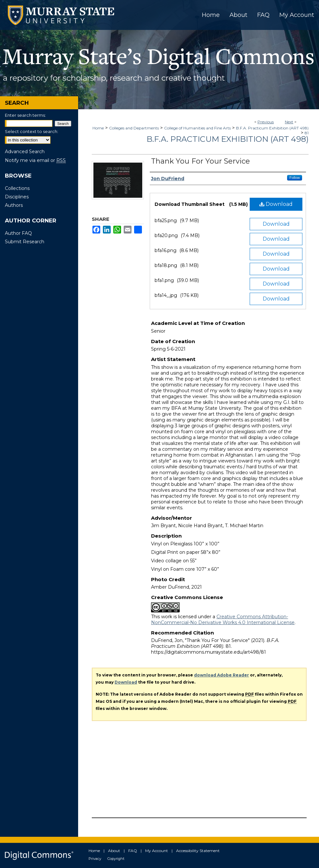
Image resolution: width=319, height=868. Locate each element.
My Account (157, 851)
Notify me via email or (35, 160)
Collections (17, 188)
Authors (14, 205)
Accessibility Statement (198, 851)
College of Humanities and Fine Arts (197, 128)
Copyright (116, 859)
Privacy (95, 859)
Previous (266, 122)
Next (289, 122)
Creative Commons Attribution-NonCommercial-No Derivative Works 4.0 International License (223, 620)
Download (276, 204)
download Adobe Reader (222, 675)
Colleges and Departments (134, 128)
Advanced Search (25, 152)
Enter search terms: (25, 115)
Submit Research (25, 242)
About (114, 851)
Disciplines (17, 197)
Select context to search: (32, 131)
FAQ (133, 851)
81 (307, 133)
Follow (295, 178)
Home (98, 128)
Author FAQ (18, 233)
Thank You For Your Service (201, 161)
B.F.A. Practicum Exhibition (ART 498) (272, 128)
